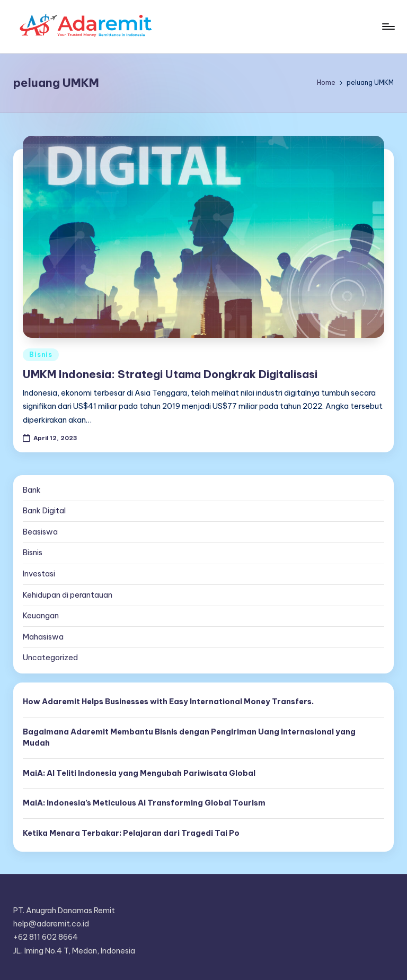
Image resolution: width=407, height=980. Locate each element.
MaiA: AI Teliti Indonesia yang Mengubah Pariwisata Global (139, 773)
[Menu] (388, 27)
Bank (32, 490)
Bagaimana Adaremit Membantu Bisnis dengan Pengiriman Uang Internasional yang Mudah (189, 738)
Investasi (39, 574)
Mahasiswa (43, 637)
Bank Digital (44, 511)
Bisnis (41, 355)
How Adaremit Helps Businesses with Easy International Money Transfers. (168, 702)
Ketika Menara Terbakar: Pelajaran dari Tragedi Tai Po (131, 833)
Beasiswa (40, 532)
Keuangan (41, 616)
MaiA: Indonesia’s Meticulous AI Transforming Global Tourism (144, 803)
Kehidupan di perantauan (68, 595)
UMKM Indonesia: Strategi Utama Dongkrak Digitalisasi (170, 374)
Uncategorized (50, 658)
